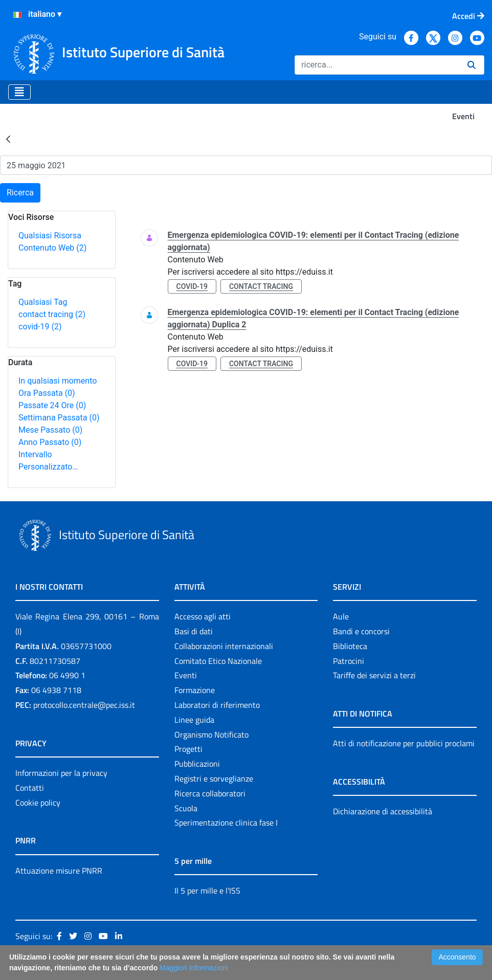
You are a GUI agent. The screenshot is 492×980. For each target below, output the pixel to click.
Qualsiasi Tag (43, 302)
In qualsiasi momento (58, 381)
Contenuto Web (52, 248)
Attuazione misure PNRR (59, 871)
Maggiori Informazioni (194, 968)
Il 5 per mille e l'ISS (207, 890)
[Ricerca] (377, 65)
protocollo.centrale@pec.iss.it (84, 705)
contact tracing (52, 314)
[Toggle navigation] (19, 92)
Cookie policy (38, 803)
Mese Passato (50, 430)
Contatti (30, 788)
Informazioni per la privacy (61, 773)
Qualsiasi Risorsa (50, 236)
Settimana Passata (59, 418)
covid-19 (40, 327)
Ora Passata (47, 393)
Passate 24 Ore (52, 405)
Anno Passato (50, 442)
